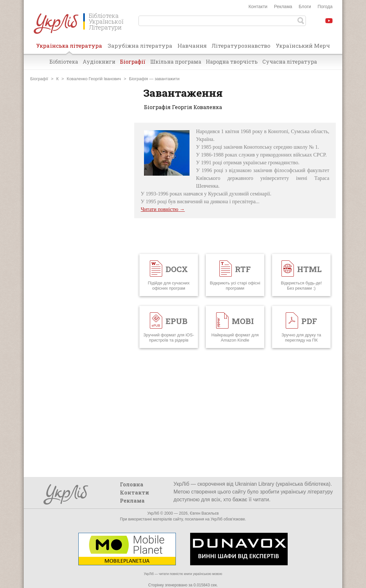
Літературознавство (241, 46)
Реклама (283, 6)
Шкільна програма (176, 62)
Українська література (69, 48)
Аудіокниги (99, 62)
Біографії (133, 62)
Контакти (258, 6)
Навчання (192, 46)
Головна (132, 484)
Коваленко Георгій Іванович (94, 79)
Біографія (138, 79)
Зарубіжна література (140, 46)
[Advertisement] (79, 220)
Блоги (305, 6)
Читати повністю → (163, 209)
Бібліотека (64, 62)
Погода (325, 6)
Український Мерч (303, 46)
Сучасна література (290, 62)
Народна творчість (232, 62)
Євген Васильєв (204, 513)
